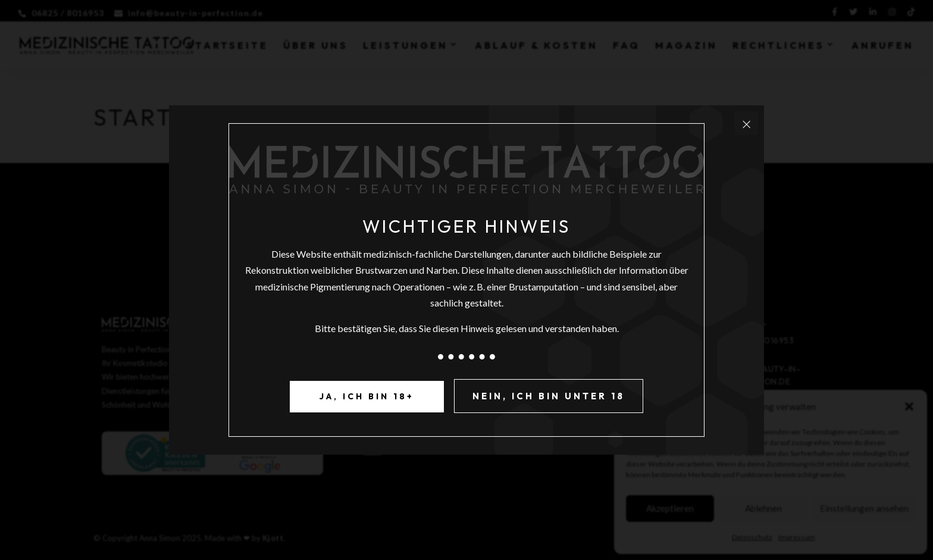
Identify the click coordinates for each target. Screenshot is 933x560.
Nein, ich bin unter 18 (549, 396)
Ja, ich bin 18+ (367, 396)
